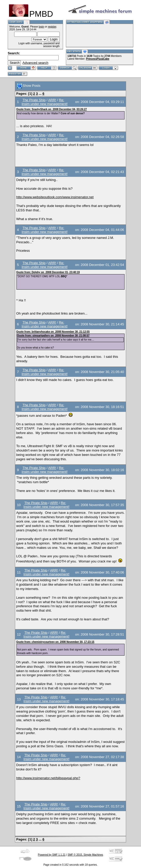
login (41, 27)
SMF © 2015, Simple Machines (85, 855)
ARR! (52, 100)
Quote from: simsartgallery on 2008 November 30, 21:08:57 (53, 336)
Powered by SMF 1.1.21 (52, 855)
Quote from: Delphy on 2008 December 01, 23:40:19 (48, 272)
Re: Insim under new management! (45, 102)
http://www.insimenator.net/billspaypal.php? (48, 778)
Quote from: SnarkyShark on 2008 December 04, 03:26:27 (52, 109)
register (52, 27)
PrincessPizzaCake (98, 59)
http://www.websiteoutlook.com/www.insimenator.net (55, 197)
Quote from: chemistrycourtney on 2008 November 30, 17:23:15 (55, 642)
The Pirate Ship (34, 100)
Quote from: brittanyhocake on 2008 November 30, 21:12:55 (53, 332)
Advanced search (35, 63)
